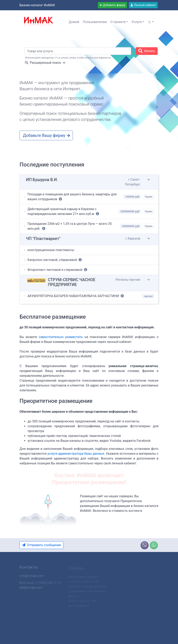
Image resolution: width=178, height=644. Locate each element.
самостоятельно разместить (61, 337)
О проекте (118, 22)
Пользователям (95, 22)
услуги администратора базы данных (76, 454)
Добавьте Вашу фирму (47, 135)
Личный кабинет (143, 5)
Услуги (137, 22)
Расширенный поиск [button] (45, 63)
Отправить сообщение (41, 545)
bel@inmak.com (31, 589)
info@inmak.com (32, 577)
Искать (147, 51)
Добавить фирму (112, 5)
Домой (74, 22)
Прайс (149, 197)
